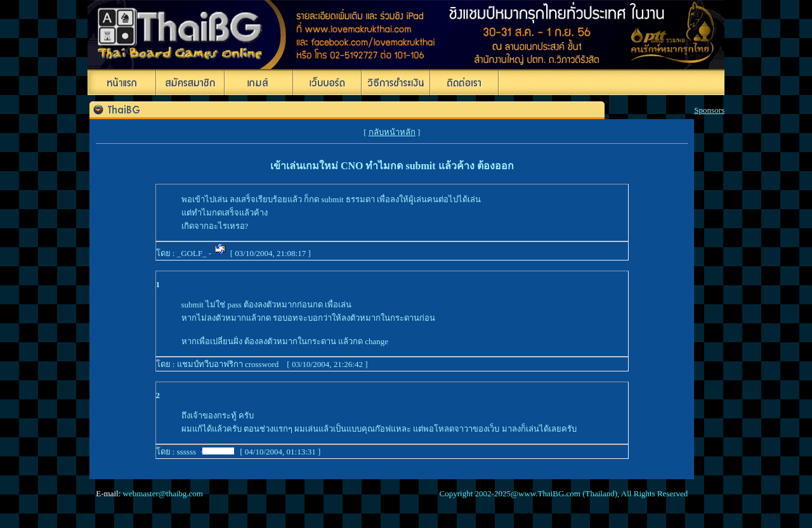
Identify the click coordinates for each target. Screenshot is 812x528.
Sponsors (709, 110)
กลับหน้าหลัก (392, 132)
